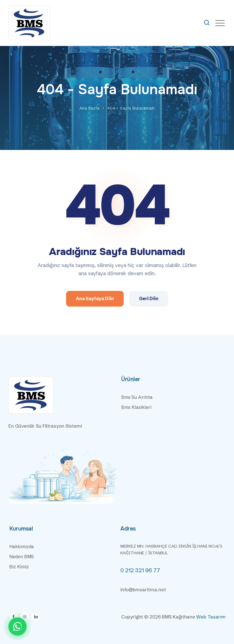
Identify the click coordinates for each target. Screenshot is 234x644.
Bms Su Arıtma (137, 397)
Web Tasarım (211, 617)
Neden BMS (22, 557)
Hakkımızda (22, 546)
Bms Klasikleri (136, 407)
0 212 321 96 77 (140, 570)
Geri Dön (149, 298)
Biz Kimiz (19, 567)
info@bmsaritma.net (143, 589)
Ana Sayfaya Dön (95, 298)
